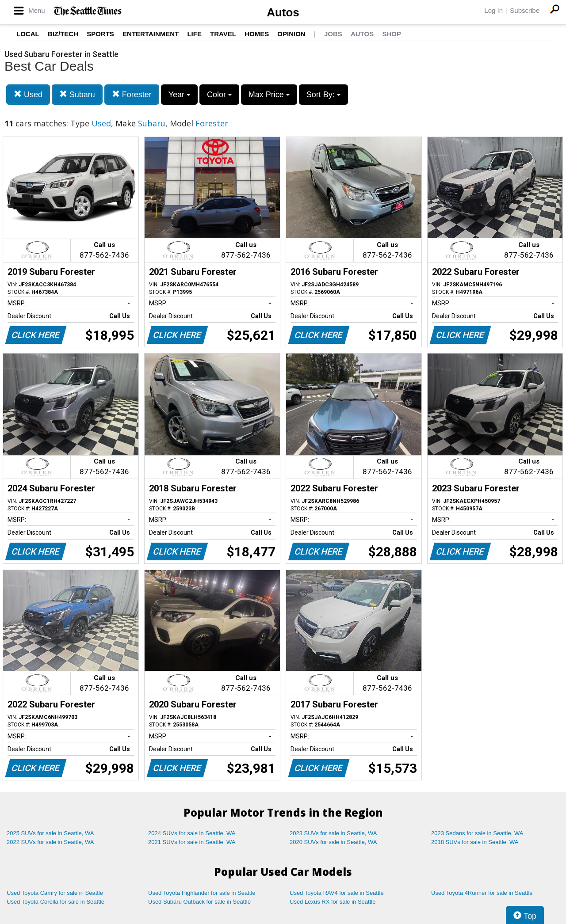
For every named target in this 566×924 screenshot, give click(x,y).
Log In (493, 10)
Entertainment (151, 34)
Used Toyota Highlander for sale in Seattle (202, 893)
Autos (283, 12)
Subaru (77, 94)
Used (28, 94)
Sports (100, 34)
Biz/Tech (63, 34)
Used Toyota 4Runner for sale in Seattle (482, 893)
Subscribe (525, 10)
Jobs (333, 34)
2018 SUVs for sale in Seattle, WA (475, 842)
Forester (132, 94)
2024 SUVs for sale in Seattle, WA (192, 833)
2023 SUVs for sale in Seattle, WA (333, 833)
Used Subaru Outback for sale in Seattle (199, 902)
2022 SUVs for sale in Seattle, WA (50, 842)
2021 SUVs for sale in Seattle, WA (192, 842)
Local (28, 34)
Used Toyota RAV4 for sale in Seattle (337, 893)
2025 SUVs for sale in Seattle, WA (50, 833)
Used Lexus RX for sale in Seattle (333, 902)
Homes (257, 34)
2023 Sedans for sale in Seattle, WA (477, 833)
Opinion (291, 34)
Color (219, 95)
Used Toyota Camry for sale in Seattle (55, 893)
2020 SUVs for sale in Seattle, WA (333, 842)
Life (194, 34)
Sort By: (323, 95)
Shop (392, 34)
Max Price (269, 95)
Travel (223, 34)
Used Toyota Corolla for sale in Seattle (55, 902)
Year (179, 95)
